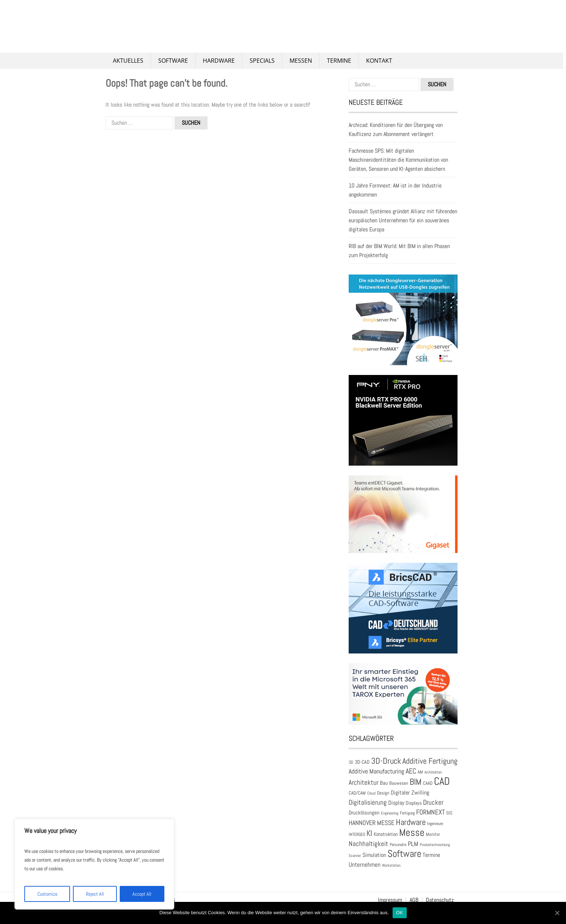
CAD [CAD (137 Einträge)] (442, 781)
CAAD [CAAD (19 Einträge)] (428, 783)
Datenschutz (440, 900)
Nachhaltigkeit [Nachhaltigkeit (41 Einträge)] (368, 844)
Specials (262, 61)
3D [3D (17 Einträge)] (351, 762)
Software (173, 61)
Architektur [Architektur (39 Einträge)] (364, 782)
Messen (301, 61)
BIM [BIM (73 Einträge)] (416, 782)
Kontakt (379, 61)
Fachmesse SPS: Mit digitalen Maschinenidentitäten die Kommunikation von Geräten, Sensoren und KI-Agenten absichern (398, 160)
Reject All (95, 894)
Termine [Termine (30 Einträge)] (431, 855)
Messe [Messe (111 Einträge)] (412, 832)
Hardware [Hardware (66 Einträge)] (411, 822)
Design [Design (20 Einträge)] (383, 793)
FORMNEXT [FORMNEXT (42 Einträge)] (430, 812)
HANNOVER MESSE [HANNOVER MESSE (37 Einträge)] (372, 823)
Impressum (390, 900)
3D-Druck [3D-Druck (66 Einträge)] (386, 761)
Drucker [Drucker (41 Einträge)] (433, 802)
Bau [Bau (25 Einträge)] (384, 783)
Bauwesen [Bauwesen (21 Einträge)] (399, 783)
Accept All (142, 894)
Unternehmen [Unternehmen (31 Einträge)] (365, 865)
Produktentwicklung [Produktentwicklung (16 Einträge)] (435, 845)
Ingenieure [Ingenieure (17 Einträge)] (435, 823)
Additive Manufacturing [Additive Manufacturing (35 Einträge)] (376, 771)
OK (400, 913)
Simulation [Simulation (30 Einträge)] (374, 855)
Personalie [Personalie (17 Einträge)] (398, 844)
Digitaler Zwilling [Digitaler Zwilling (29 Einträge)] (410, 793)
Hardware (219, 61)
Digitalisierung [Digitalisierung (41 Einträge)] (368, 802)
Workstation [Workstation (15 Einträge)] (391, 865)
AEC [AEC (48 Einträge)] (411, 771)
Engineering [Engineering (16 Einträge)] (390, 813)
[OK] (557, 913)
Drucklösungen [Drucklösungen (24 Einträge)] (364, 813)
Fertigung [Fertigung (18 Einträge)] (407, 813)
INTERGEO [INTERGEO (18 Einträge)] (357, 834)
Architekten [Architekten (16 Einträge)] (433, 772)
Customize (47, 894)
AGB (414, 900)
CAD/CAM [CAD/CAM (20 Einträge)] (357, 793)
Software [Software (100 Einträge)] (404, 854)
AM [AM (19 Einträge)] (420, 772)
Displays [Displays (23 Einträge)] (414, 803)
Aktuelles (128, 61)
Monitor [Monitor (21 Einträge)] (433, 834)
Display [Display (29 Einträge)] (396, 803)
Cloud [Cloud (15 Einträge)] (371, 793)
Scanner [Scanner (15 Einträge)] (355, 856)
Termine (339, 61)
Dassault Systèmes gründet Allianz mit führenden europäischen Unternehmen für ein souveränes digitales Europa (403, 220)
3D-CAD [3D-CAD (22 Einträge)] (362, 762)
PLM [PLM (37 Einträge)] (413, 844)
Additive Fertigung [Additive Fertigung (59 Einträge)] (430, 761)
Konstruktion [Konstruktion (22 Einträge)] (386, 834)
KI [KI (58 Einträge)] (369, 833)
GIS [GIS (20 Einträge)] (449, 813)
